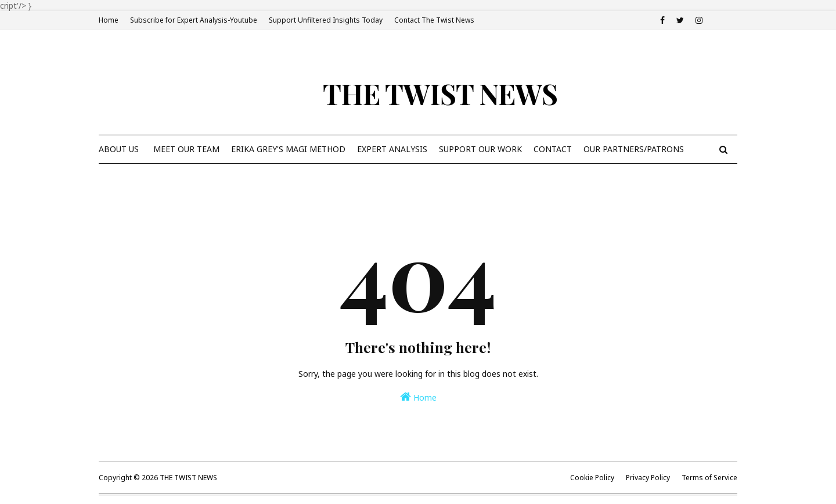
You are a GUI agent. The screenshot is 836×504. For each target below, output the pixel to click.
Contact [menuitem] (553, 149)
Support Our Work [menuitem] (480, 149)
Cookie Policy (592, 478)
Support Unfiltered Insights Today (326, 20)
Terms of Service (709, 478)
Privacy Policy (648, 478)
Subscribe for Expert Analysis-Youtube (194, 20)
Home (109, 20)
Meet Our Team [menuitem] (186, 149)
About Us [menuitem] (119, 149)
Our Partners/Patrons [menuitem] (634, 149)
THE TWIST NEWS (440, 93)
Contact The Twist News (434, 20)
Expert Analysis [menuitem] (392, 149)
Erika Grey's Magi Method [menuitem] (288, 149)
